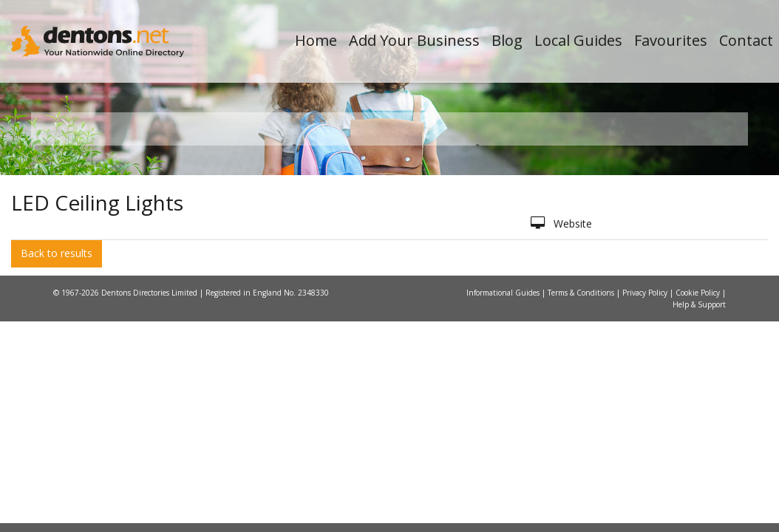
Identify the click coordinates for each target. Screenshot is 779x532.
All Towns (113, 303)
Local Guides (578, 40)
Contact (746, 40)
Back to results (57, 439)
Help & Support (699, 489)
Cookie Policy (699, 477)
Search (648, 278)
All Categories (382, 303)
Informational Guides (504, 477)
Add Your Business (414, 40)
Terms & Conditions (582, 477)
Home (316, 40)
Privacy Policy (646, 477)
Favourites (671, 40)
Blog (507, 40)
